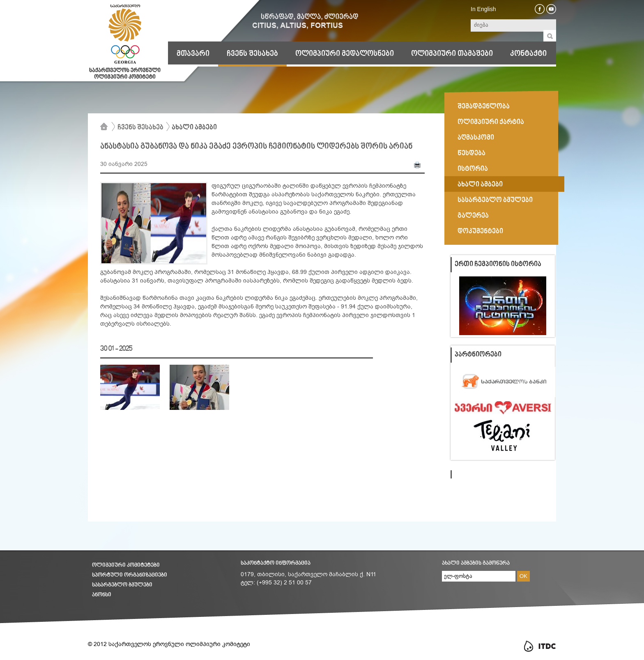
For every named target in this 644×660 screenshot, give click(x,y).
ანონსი (102, 595)
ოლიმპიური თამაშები (452, 54)
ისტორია (473, 169)
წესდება (471, 154)
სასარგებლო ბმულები (495, 200)
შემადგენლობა (484, 107)
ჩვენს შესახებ (252, 54)
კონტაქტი (528, 54)
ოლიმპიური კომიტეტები (126, 565)
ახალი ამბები (194, 128)
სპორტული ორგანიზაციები (130, 575)
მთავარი (193, 54)
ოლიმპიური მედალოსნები (345, 54)
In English (483, 9)
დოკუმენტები (480, 232)
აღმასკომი (476, 138)
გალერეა (473, 216)
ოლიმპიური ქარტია (491, 122)
